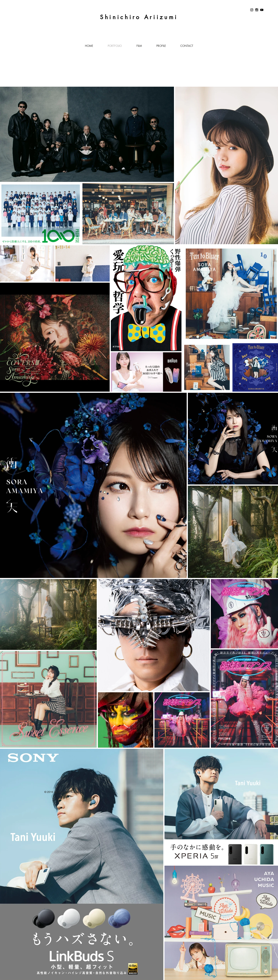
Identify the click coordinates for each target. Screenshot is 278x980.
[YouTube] (262, 10)
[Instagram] (252, 10)
